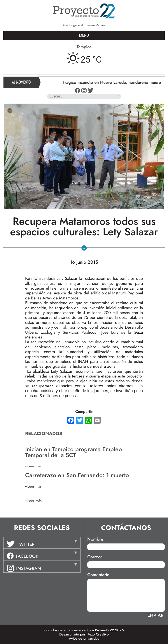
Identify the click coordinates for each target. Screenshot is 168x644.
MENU (84, 35)
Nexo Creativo (98, 634)
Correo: (95, 557)
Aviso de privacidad (84, 638)
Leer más (34, 466)
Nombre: (96, 539)
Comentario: (99, 575)
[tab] (42, 543)
